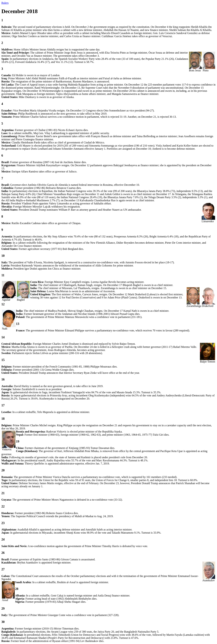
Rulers (5, 3)
